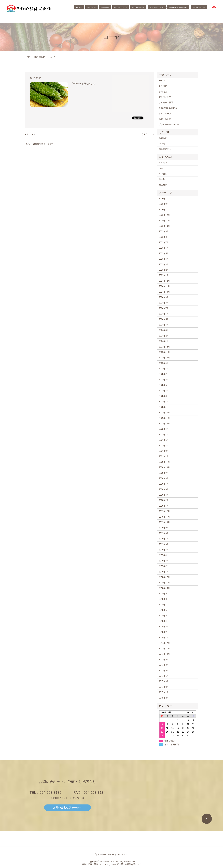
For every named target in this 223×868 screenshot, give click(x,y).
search (214, 9)
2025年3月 (164, 264)
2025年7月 (164, 242)
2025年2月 (164, 270)
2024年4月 (164, 325)
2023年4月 (164, 391)
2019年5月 (164, 550)
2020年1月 (164, 506)
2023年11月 (164, 352)
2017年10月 (164, 654)
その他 (162, 144)
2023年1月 (164, 407)
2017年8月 (164, 665)
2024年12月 (164, 281)
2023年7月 (164, 374)
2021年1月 (164, 456)
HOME (109, 9)
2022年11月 (164, 418)
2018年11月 (164, 583)
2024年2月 (164, 336)
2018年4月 (164, 621)
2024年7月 (164, 308)
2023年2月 (164, 401)
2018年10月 (164, 588)
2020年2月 (164, 500)
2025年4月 (164, 259)
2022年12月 (164, 413)
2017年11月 (164, 648)
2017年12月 (164, 643)
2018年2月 (164, 632)
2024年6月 (164, 314)
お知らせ (163, 138)
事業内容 (127, 9)
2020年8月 (164, 478)
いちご (162, 168)
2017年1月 (164, 692)
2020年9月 (164, 473)
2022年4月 (164, 429)
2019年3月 (164, 561)
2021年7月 (164, 435)
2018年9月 (164, 594)
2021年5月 (164, 440)
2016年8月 (164, 698)
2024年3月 (164, 330)
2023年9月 (164, 363)
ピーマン (31, 134)
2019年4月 (164, 555)
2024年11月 (164, 286)
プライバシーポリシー (169, 124)
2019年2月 (164, 566)
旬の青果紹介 (152, 9)
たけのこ (163, 174)
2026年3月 (164, 199)
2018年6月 (164, 610)
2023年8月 (164, 369)
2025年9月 (164, 231)
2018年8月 (164, 599)
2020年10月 (164, 467)
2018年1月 (164, 637)
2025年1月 (164, 275)
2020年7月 (164, 484)
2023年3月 (164, 396)
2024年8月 (164, 303)
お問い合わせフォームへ (67, 807)
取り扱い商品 (138, 9)
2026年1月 (164, 210)
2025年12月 (164, 215)
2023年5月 (164, 385)
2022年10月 (164, 424)
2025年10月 (164, 226)
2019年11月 (164, 517)
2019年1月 (164, 572)
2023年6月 (164, 380)
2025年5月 (164, 253)
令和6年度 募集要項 (184, 9)
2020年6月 (164, 489)
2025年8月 (164, 237)
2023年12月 (164, 347)
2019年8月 (164, 533)
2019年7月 (164, 539)
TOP (28, 57)
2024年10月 (164, 292)
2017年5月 (164, 676)
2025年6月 (164, 248)
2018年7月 (164, 605)
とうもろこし (146, 134)
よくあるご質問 (167, 9)
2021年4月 (164, 446)
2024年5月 (164, 319)
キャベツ (163, 163)
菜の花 (162, 179)
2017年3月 (164, 681)
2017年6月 (164, 670)
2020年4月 (164, 495)
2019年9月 (164, 528)
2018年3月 (164, 626)
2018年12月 (164, 577)
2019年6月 (164, 544)
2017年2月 (164, 687)
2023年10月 (164, 358)
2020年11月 (164, 462)
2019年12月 (164, 511)
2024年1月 (164, 341)
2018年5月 (164, 616)
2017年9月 (164, 659)
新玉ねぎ (163, 185)
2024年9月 (164, 297)
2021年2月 (164, 451)
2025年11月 (164, 221)
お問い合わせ (201, 9)
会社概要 (117, 9)
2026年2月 (164, 204)
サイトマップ (165, 113)
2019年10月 (164, 522)
